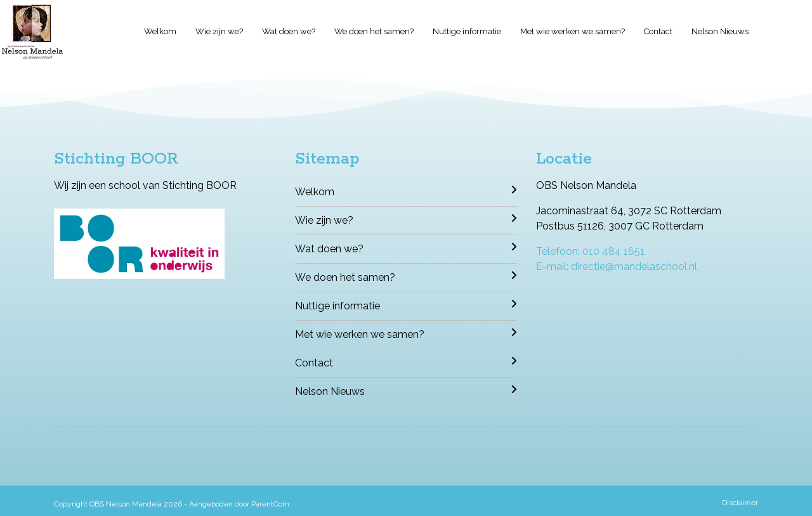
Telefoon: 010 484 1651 (590, 251)
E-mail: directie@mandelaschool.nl (617, 267)
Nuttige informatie (467, 31)
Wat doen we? (289, 31)
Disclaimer (740, 503)
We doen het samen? (374, 31)
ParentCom (270, 504)
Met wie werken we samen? (573, 31)
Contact (658, 31)
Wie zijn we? (219, 31)
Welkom (160, 31)
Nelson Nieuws (720, 31)
